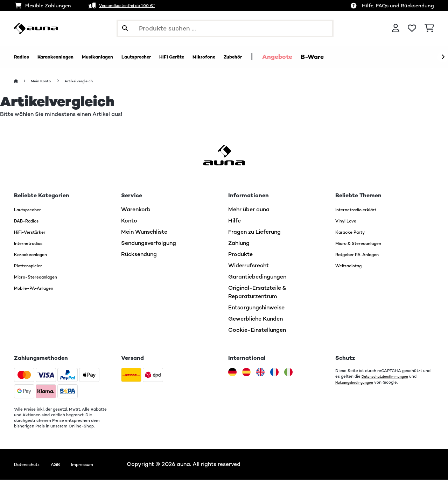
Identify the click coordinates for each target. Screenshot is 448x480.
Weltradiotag (353, 266)
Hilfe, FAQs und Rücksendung (398, 6)
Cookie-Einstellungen (257, 330)
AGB (65, 464)
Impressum (97, 464)
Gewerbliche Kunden (255, 319)
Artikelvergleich (88, 81)
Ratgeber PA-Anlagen (364, 255)
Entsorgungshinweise (256, 308)
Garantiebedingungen (257, 277)
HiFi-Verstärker (34, 232)
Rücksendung (139, 255)
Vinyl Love (349, 221)
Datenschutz (31, 464)
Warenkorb (136, 210)
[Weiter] (443, 57)
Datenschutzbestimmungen (389, 377)
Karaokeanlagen (36, 255)
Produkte (240, 255)
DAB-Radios (31, 221)
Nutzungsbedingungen (358, 382)
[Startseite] (23, 81)
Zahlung (239, 243)
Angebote (343, 57)
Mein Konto (45, 81)
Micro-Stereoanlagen (43, 277)
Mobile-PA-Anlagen (40, 288)
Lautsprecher (32, 210)
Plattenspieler (33, 266)
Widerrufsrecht (248, 266)
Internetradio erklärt (362, 210)
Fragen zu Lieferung (254, 232)
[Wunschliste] (412, 28)
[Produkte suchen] (225, 28)
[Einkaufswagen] (429, 28)
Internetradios (33, 243)
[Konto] (396, 28)
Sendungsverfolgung (149, 243)
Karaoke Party (355, 232)
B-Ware (378, 57)
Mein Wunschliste (144, 232)
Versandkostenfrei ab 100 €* (134, 6)
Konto (129, 221)
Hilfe (234, 221)
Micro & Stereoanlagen (366, 243)
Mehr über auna (249, 210)
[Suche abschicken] (125, 28)
